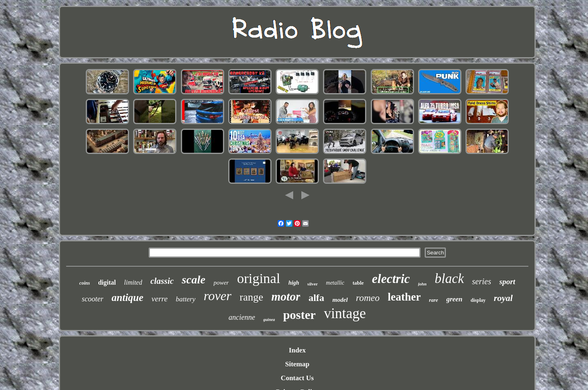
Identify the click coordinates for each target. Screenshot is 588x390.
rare (433, 300)
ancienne (242, 317)
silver (313, 284)
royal (503, 298)
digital (107, 282)
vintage (345, 313)
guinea (269, 320)
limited (133, 282)
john (422, 284)
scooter (92, 299)
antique (127, 298)
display (478, 300)
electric (391, 279)
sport (507, 282)
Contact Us (297, 378)
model (340, 300)
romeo (368, 298)
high (294, 283)
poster (299, 315)
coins (85, 283)
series (482, 281)
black (449, 279)
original (258, 278)
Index (297, 350)
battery (185, 299)
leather (404, 297)
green (454, 299)
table (358, 283)
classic (162, 281)
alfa (316, 298)
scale (194, 280)
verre (159, 299)
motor (286, 296)
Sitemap (297, 364)
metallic (335, 283)
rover (218, 296)
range (252, 297)
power (221, 283)
